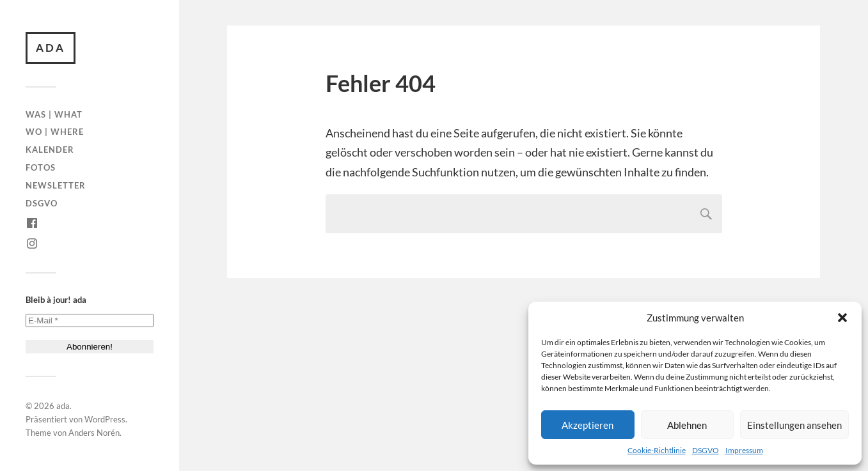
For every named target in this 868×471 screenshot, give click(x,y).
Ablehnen (687, 425)
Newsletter (56, 185)
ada (51, 48)
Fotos (41, 167)
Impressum (744, 450)
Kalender (50, 150)
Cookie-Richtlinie (657, 450)
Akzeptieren (588, 425)
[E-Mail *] (90, 320)
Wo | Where (55, 132)
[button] (842, 318)
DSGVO (706, 450)
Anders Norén (94, 433)
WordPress (105, 419)
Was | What (54, 114)
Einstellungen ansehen (794, 425)
